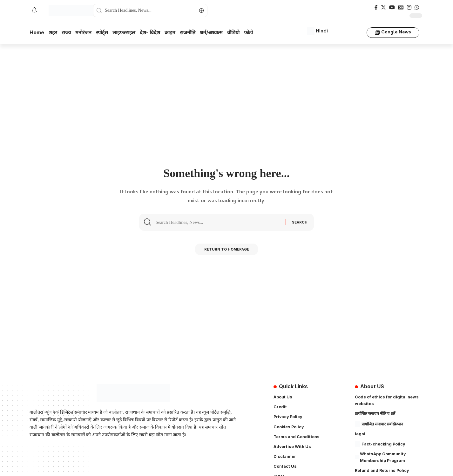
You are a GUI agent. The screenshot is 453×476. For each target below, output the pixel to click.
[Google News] (401, 7)
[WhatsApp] (417, 7)
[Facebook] (376, 7)
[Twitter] (383, 7)
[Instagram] (409, 7)
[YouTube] (392, 7)
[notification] (34, 10)
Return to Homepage (227, 251)
